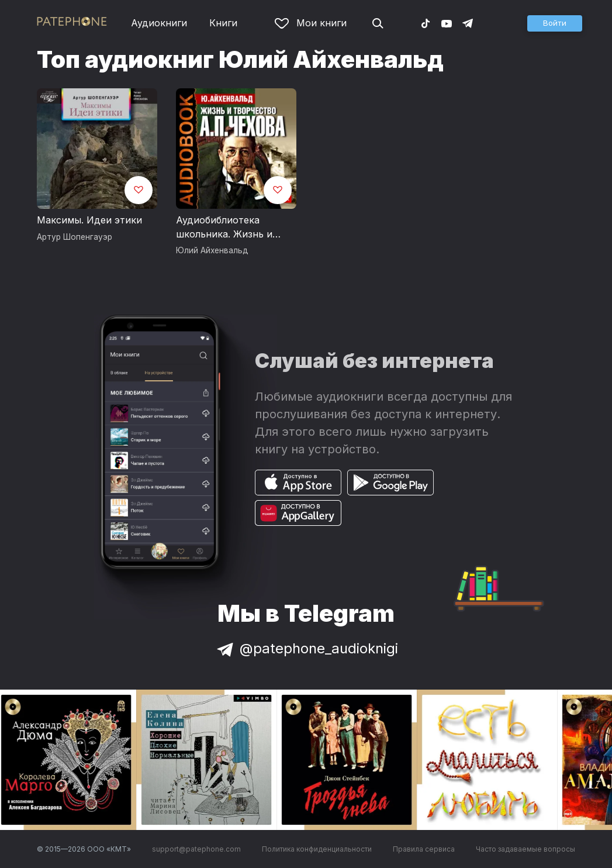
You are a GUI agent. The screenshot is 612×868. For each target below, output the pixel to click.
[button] (555, 23)
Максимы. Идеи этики (89, 220)
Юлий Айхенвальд (212, 250)
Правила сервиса (424, 849)
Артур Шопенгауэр (75, 237)
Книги (223, 23)
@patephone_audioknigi (306, 648)
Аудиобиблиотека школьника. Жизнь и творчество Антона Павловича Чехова (224, 228)
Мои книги (311, 23)
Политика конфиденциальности (317, 849)
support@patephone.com (196, 849)
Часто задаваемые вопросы (525, 849)
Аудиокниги (159, 23)
